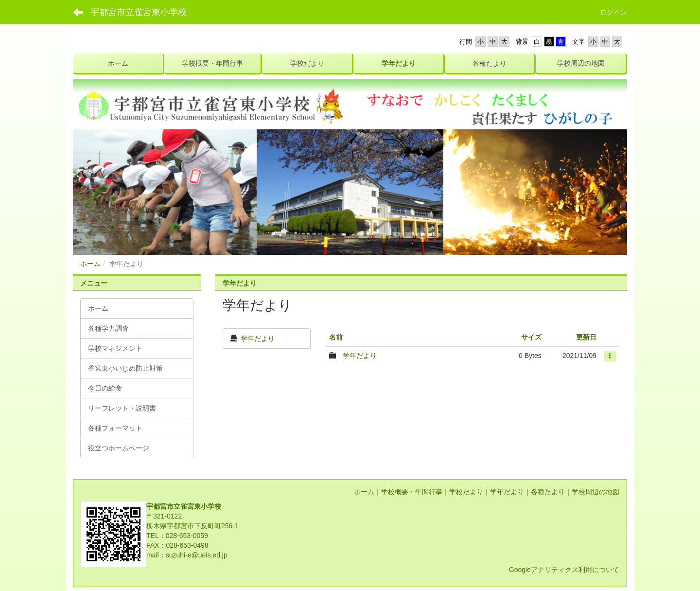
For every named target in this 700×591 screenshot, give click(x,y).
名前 (336, 337)
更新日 (586, 337)
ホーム (90, 264)
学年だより (258, 339)
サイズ (531, 337)
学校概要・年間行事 (412, 492)
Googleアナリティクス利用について (564, 570)
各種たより (548, 492)
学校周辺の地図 (595, 492)
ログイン (613, 12)
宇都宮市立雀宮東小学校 (139, 12)
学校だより (466, 492)
